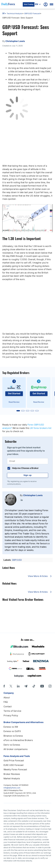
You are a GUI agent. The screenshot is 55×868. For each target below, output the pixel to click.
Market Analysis (12, 778)
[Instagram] (50, 686)
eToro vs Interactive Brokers (18, 740)
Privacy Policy (11, 715)
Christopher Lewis (33, 495)
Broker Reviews (12, 774)
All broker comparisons (16, 749)
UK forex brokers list (41, 428)
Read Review (14, 402)
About (7, 698)
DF (4, 14)
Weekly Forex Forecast (15, 769)
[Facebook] (4, 686)
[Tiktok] (34, 686)
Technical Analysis (14, 13)
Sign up (27, 475)
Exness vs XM (11, 727)
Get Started (14, 393)
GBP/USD (17, 560)
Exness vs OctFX (12, 731)
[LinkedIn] (18, 686)
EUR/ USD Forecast (13, 765)
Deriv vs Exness (12, 745)
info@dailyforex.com (12, 788)
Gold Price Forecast (14, 760)
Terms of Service (12, 711)
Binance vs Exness (13, 736)
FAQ (6, 702)
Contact (8, 706)
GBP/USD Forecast (32, 13)
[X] (11, 686)
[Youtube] (42, 686)
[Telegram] (26, 686)
